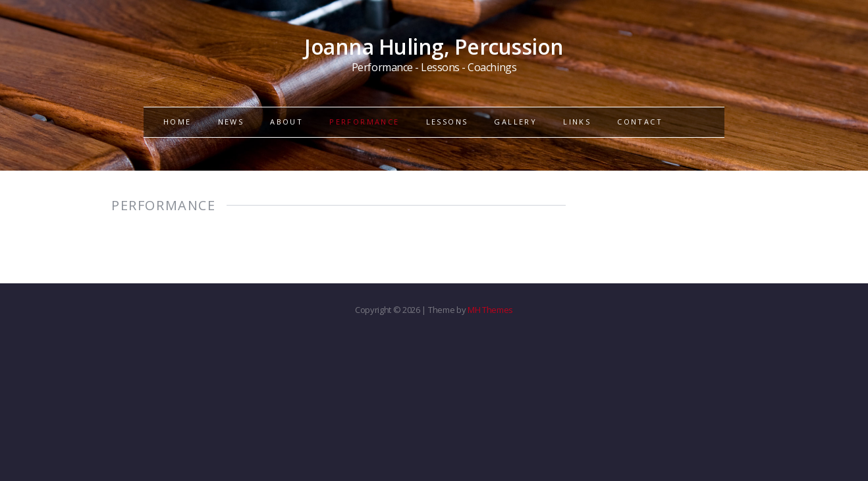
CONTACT (640, 122)
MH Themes (490, 310)
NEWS (231, 122)
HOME (177, 122)
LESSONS (447, 122)
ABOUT (286, 122)
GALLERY (515, 122)
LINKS (577, 122)
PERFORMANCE (364, 122)
